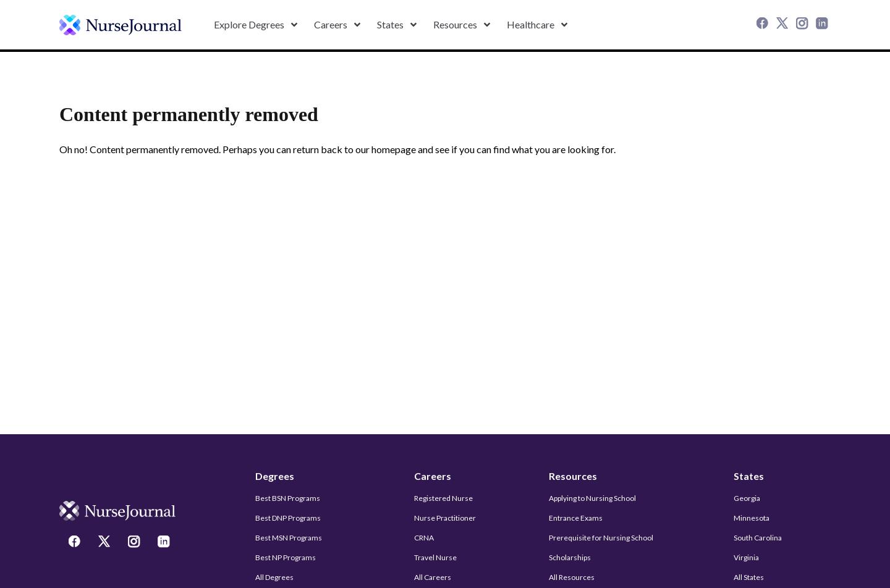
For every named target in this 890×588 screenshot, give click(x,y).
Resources (573, 476)
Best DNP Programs (288, 518)
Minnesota (752, 518)
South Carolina (758, 538)
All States (749, 577)
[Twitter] (784, 25)
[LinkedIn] (823, 25)
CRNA (424, 538)
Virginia (746, 557)
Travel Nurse (435, 557)
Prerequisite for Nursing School (601, 538)
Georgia (747, 498)
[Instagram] (803, 25)
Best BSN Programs (288, 498)
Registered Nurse (443, 498)
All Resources (572, 577)
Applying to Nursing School (592, 498)
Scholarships (570, 557)
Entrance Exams (576, 518)
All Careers (433, 577)
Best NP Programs (286, 557)
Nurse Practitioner (445, 518)
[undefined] (121, 25)
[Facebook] (764, 25)
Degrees (275, 476)
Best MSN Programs (289, 538)
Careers (433, 476)
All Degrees (274, 577)
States (749, 476)
